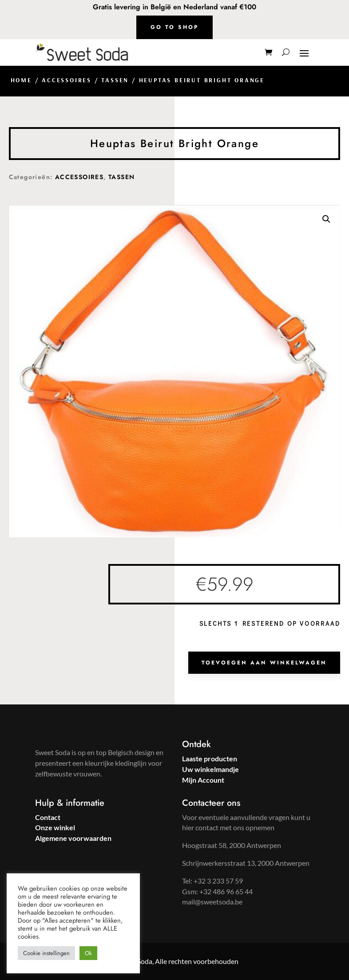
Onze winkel (55, 827)
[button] (326, 219)
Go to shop (174, 27)
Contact (48, 817)
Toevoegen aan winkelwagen (264, 663)
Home (21, 80)
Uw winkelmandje (210, 769)
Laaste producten (210, 758)
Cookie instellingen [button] (46, 953)
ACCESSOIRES (67, 80)
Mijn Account (203, 780)
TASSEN (115, 80)
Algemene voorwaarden (73, 838)
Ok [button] (88, 953)
